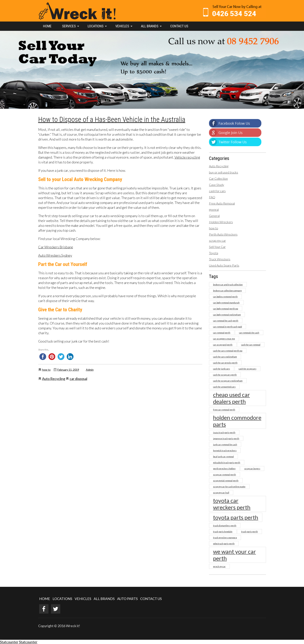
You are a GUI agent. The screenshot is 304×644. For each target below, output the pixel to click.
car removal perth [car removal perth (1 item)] (222, 333)
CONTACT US (151, 599)
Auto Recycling (54, 379)
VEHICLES (83, 599)
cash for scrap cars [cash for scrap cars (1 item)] (247, 369)
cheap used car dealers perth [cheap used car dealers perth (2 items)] (231, 398)
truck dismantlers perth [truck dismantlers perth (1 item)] (225, 525)
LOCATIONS (62, 599)
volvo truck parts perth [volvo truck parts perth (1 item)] (224, 543)
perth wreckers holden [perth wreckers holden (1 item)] (224, 468)
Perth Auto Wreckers (223, 234)
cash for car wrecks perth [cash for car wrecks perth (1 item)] (225, 363)
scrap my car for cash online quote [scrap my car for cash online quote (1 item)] (229, 486)
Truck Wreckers (220, 259)
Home (47, 26)
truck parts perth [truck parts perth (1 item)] (250, 531)
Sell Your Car (217, 247)
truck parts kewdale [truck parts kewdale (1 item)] (223, 531)
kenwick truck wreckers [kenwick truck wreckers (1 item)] (225, 450)
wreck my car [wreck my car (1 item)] (219, 566)
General (214, 216)
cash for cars (217, 191)
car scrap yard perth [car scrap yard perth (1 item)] (223, 345)
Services (69, 26)
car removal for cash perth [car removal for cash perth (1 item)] (226, 321)
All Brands (150, 26)
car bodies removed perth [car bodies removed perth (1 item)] (225, 297)
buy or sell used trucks (224, 172)
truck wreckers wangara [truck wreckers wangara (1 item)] (225, 537)
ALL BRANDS (104, 599)
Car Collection (218, 178)
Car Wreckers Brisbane (56, 247)
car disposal (78, 379)
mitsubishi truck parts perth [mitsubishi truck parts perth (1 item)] (227, 462)
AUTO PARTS (127, 599)
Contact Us (179, 26)
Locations (96, 26)
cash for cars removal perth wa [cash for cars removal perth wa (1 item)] (228, 351)
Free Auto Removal (222, 203)
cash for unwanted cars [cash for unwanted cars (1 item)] (224, 387)
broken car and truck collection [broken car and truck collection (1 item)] (228, 284)
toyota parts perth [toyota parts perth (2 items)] (236, 517)
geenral (214, 209)
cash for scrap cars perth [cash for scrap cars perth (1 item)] (225, 375)
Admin (90, 370)
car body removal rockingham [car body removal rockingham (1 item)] (227, 315)
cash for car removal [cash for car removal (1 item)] (251, 345)
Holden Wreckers (221, 222)
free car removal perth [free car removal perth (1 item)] (224, 410)
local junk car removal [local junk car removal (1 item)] (223, 456)
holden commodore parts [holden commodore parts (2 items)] (237, 421)
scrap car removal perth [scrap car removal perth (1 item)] (225, 474)
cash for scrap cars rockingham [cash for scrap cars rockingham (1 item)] (228, 381)
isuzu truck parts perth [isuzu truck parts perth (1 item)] (224, 432)
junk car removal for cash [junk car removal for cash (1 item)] (225, 444)
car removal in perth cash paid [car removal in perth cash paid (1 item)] (228, 327)
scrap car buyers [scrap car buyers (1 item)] (252, 468)
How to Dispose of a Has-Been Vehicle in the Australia (112, 120)
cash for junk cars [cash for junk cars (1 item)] (222, 369)
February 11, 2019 (68, 370)
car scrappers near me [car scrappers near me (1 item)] (224, 339)
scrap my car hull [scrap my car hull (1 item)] (221, 492)
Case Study (217, 185)
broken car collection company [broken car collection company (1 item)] (227, 290)
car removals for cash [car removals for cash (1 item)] (249, 333)
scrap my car (217, 240)
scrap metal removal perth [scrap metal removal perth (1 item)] (226, 480)
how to (46, 370)
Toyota (214, 253)
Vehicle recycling (187, 157)
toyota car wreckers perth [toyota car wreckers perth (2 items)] (232, 504)
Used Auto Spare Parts (224, 265)
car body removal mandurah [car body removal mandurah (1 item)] (226, 303)
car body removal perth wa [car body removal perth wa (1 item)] (226, 309)
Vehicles (122, 26)
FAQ (212, 197)
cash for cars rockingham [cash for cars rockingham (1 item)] (225, 357)
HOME (45, 599)
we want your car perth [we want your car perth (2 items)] (234, 555)
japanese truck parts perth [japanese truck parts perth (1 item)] (226, 438)
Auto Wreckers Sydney (55, 255)
